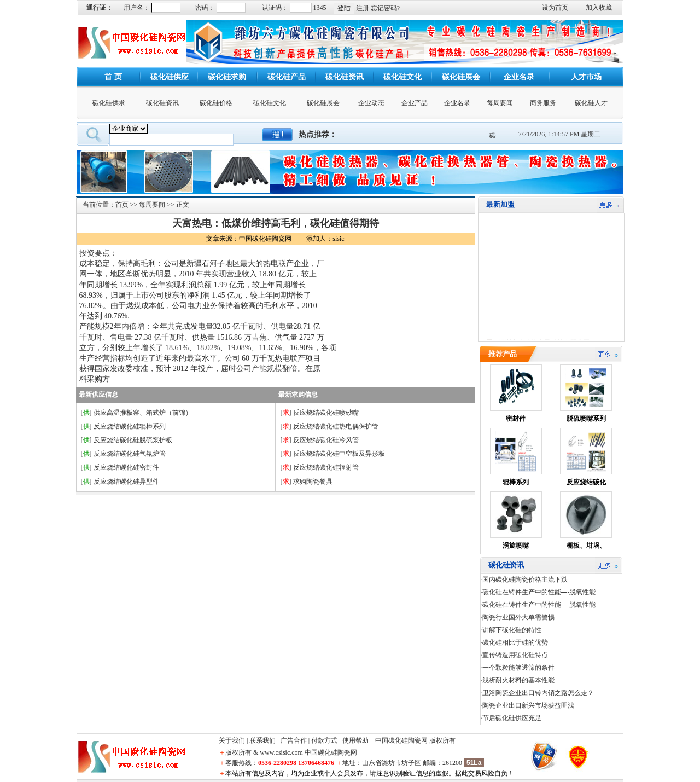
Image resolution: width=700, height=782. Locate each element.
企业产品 (415, 103)
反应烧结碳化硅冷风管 (326, 440)
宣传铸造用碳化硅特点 (515, 655)
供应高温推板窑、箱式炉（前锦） (143, 413)
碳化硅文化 (270, 103)
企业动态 (371, 103)
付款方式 (324, 740)
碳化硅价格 (216, 103)
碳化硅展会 (323, 103)
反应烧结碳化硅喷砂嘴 (326, 413)
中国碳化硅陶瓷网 (401, 740)
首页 (122, 205)
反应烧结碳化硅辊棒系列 (130, 426)
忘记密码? (385, 8)
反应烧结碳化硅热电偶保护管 (336, 426)
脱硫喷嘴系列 (586, 419)
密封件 (516, 419)
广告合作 (294, 740)
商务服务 (543, 103)
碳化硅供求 (109, 103)
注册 (363, 8)
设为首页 (555, 8)
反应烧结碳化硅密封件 (126, 467)
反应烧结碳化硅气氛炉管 (130, 454)
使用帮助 (355, 740)
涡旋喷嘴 (516, 546)
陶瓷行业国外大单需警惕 (518, 617)
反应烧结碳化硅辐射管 (326, 467)
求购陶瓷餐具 (313, 482)
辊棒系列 (516, 482)
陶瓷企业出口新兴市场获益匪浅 (528, 705)
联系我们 (262, 740)
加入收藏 (599, 8)
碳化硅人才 (591, 103)
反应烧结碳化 (586, 482)
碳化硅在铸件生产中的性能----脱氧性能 (539, 592)
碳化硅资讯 (162, 103)
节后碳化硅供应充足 (512, 718)
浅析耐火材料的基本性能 (518, 680)
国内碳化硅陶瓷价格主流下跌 (525, 580)
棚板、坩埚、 (586, 546)
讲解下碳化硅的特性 (512, 630)
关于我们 (232, 740)
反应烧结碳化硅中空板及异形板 (339, 454)
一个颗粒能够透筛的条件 (518, 668)
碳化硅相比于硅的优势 (515, 642)
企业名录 (457, 103)
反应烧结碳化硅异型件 (126, 482)
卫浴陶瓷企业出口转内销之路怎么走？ (538, 693)
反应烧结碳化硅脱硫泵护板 (133, 440)
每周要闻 (500, 103)
